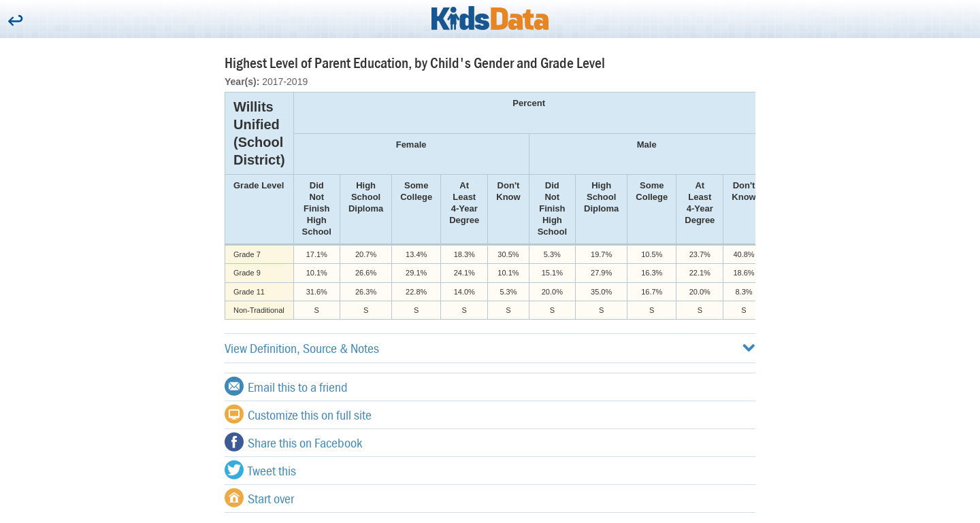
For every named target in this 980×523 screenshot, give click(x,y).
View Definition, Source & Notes (490, 348)
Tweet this (260, 470)
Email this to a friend (286, 386)
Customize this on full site (298, 414)
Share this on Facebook (293, 442)
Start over (259, 498)
